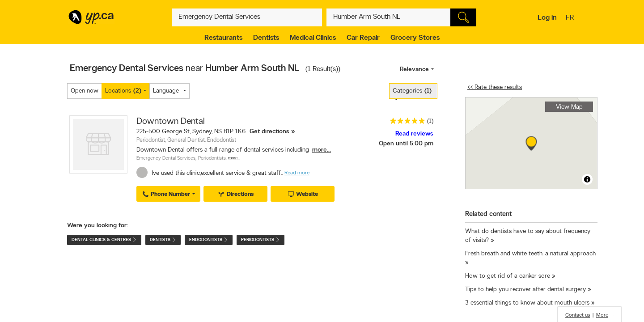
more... (322, 150)
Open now (85, 91)
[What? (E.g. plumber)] (247, 17)
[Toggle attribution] (587, 179)
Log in (547, 18)
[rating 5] (405, 123)
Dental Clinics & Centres (104, 240)
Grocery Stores (415, 38)
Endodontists (209, 240)
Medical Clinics (313, 38)
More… (234, 158)
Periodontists (212, 159)
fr (571, 18)
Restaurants (223, 38)
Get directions (269, 132)
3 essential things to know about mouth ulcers (527, 303)
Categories (412, 91)
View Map (569, 107)
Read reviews (414, 134)
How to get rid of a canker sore (508, 276)
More (602, 315)
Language (166, 91)
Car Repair (363, 38)
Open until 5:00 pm (406, 144)
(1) (430, 121)
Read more (297, 173)
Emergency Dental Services (166, 159)
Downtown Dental (171, 122)
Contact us (578, 315)
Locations (123, 91)
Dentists (266, 38)
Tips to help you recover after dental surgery (525, 290)
